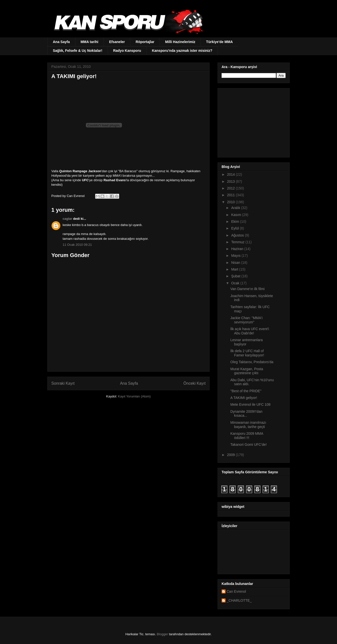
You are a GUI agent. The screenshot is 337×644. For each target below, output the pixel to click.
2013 (231, 181)
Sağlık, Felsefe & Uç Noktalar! (78, 51)
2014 (231, 174)
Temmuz (238, 242)
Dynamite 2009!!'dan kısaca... (246, 414)
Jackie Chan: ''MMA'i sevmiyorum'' (246, 320)
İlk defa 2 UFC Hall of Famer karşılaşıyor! (247, 353)
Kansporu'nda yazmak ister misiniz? (182, 51)
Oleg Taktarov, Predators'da (252, 362)
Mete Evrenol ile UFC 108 (250, 404)
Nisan (236, 263)
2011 (231, 195)
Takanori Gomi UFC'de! (248, 445)
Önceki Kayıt (195, 383)
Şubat (236, 276)
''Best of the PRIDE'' (246, 391)
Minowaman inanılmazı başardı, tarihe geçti (248, 425)
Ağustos (238, 235)
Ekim (235, 222)
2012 (231, 188)
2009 (231, 455)
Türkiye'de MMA (219, 42)
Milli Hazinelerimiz (180, 42)
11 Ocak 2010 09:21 (77, 245)
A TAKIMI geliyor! (244, 398)
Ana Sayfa (61, 42)
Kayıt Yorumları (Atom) (134, 396)
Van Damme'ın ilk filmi (247, 289)
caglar (67, 219)
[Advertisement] (253, 121)
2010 (231, 202)
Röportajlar (145, 42)
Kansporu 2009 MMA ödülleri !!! (247, 436)
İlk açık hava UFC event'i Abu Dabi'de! (250, 331)
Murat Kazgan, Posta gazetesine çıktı (247, 371)
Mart (235, 269)
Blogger (162, 634)
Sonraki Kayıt (63, 383)
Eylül (235, 228)
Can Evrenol (236, 591)
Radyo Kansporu (127, 51)
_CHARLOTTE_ (239, 600)
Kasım (237, 215)
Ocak (236, 283)
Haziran (238, 249)
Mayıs (236, 256)
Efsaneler (117, 42)
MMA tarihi (90, 42)
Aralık (236, 208)
